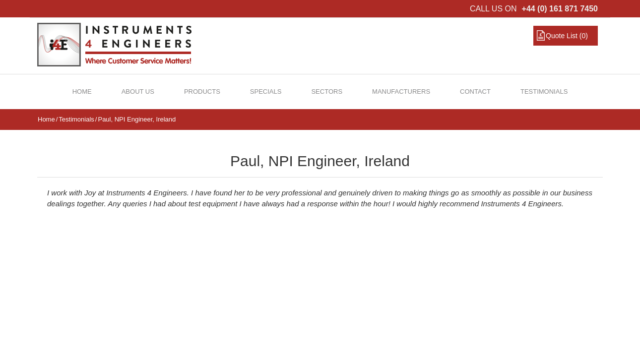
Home (82, 91)
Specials (266, 91)
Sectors (327, 91)
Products (202, 91)
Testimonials (544, 91)
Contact (475, 91)
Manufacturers (401, 91)
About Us (138, 91)
